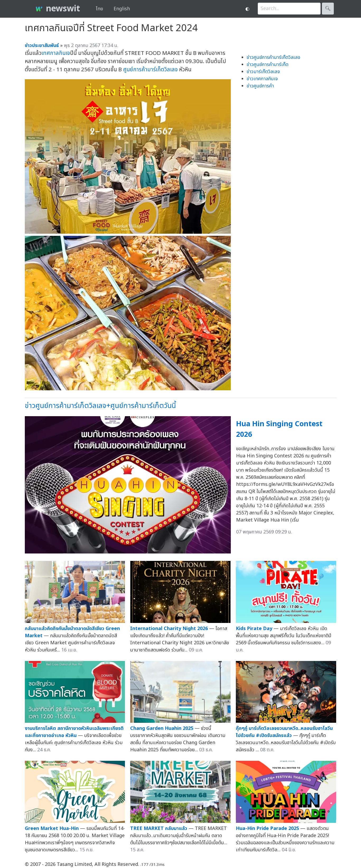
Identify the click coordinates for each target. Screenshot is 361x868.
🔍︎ (328, 9)
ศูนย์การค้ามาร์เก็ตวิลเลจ (150, 70)
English (122, 9)
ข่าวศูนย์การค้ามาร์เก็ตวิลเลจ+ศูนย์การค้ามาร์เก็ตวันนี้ (100, 406)
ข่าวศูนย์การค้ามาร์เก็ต (268, 65)
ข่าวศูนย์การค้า (260, 86)
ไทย (99, 9)
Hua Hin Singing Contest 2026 (279, 429)
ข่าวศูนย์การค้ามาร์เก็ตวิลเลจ (273, 57)
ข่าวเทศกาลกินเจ (262, 79)
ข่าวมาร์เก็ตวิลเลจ (263, 72)
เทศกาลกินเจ (56, 53)
